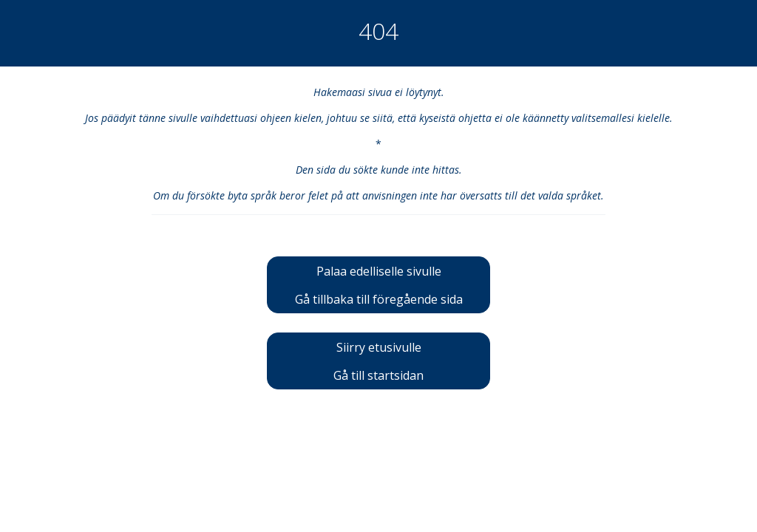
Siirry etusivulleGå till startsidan (378, 361)
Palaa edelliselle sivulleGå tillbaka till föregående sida (379, 285)
